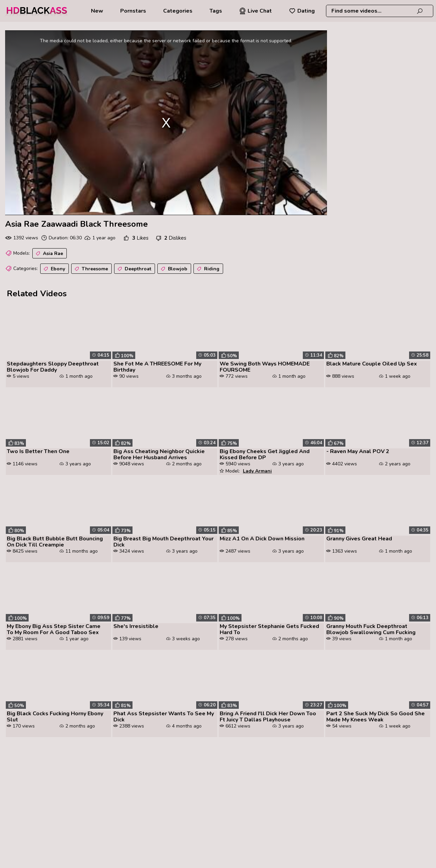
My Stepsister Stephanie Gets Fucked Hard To (269, 629)
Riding (207, 269)
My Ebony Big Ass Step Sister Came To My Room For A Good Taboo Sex (54, 629)
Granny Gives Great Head (359, 539)
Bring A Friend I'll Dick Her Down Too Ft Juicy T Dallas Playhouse (268, 717)
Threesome (91, 269)
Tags (216, 11)
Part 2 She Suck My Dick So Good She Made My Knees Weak (376, 717)
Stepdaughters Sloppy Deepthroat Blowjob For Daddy (53, 367)
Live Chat (255, 11)
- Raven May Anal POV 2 (358, 451)
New (97, 11)
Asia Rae (49, 254)
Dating (302, 11)
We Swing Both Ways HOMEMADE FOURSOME (265, 367)
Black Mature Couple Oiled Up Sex (372, 364)
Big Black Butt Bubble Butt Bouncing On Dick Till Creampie (55, 542)
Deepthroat (134, 269)
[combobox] (379, 11)
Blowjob (173, 269)
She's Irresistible (136, 626)
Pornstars (133, 11)
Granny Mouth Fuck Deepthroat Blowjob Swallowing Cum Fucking (371, 629)
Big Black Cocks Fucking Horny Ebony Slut (55, 717)
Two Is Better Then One (38, 451)
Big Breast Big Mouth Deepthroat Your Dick (163, 542)
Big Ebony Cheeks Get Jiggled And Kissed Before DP (265, 454)
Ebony (54, 269)
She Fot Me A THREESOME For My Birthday (157, 367)
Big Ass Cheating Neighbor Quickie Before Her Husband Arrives (159, 454)
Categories (178, 11)
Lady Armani (257, 471)
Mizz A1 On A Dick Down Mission (262, 539)
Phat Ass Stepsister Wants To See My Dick (164, 717)
